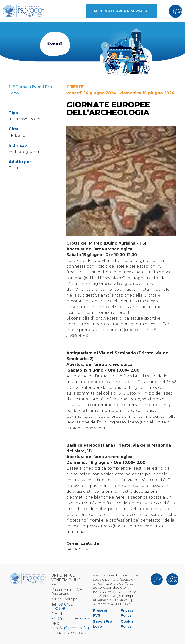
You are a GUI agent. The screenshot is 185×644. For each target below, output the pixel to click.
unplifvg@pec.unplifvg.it (72, 628)
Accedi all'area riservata (121, 11)
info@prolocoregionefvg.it (73, 618)
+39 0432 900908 (62, 606)
